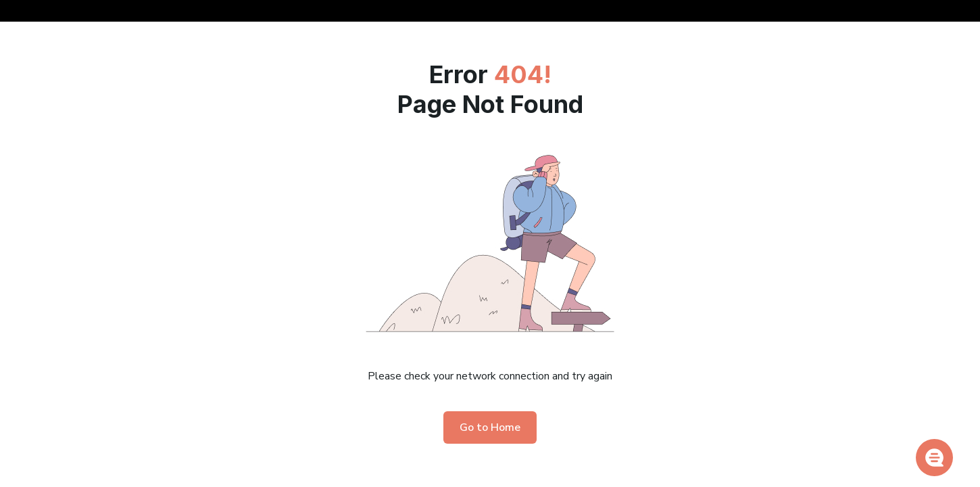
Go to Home (490, 427)
